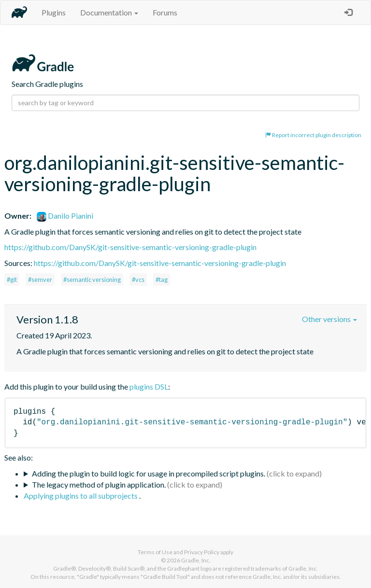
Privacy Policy (202, 552)
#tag (162, 280)
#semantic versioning (92, 280)
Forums (165, 12)
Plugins (54, 12)
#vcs (138, 280)
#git (12, 280)
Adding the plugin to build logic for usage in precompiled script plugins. (149, 473)
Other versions (329, 319)
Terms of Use (155, 552)
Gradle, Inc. (196, 560)
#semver (40, 280)
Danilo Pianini (65, 216)
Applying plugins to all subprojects (81, 496)
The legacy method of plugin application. (99, 484)
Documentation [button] (109, 12)
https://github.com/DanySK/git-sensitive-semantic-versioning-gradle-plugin (130, 247)
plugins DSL (149, 386)
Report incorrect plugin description (313, 135)
